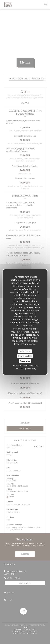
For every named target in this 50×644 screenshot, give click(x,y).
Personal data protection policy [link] (26, 365)
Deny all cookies (25, 356)
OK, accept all (25, 351)
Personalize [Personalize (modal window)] (25, 361)
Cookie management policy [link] (25, 368)
